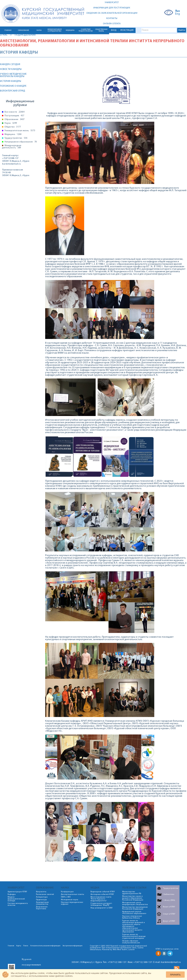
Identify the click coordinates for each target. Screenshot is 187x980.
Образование (15, 120)
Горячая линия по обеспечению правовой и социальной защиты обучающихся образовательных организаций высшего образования (134, 926)
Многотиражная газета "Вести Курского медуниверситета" (101, 899)
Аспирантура (42, 897)
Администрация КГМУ (17, 892)
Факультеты (41, 892)
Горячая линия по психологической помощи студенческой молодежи (134, 936)
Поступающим (14, 116)
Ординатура (41, 900)
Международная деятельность (12, 147)
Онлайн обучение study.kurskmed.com (131, 942)
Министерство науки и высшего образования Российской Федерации (133, 898)
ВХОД (114, 30)
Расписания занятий (45, 894)
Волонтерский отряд (12, 91)
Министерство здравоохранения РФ (132, 893)
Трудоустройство (16, 138)
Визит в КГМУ (169, 907)
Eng (178, 14)
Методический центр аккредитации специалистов (135, 904)
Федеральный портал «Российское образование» (134, 913)
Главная (11, 946)
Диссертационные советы (73, 894)
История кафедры (11, 81)
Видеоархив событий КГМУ (103, 892)
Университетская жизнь (20, 131)
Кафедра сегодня (10, 65)
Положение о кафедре (13, 86)
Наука (11, 123)
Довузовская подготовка (42, 908)
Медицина (13, 134)
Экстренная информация (72, 946)
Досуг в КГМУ (169, 921)
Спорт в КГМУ (169, 914)
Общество (13, 127)
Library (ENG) (169, 900)
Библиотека (169, 894)
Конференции (67, 892)
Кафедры (12, 894)
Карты (19, 946)
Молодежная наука (70, 900)
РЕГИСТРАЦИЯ (127, 30)
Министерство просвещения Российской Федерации (135, 908)
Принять (175, 975)
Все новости (14, 112)
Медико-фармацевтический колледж (16, 899)
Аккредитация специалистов (42, 903)
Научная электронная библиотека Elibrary (132, 917)
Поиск (26, 946)
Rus (178, 11)
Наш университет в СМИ (102, 908)
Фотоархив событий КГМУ (102, 894)
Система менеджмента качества (18, 904)
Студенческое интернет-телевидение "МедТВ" (102, 904)
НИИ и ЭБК (66, 897)
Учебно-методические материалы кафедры (13, 75)
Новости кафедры (11, 69)
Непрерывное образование (21, 142)
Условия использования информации (45, 946)
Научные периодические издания (72, 903)
